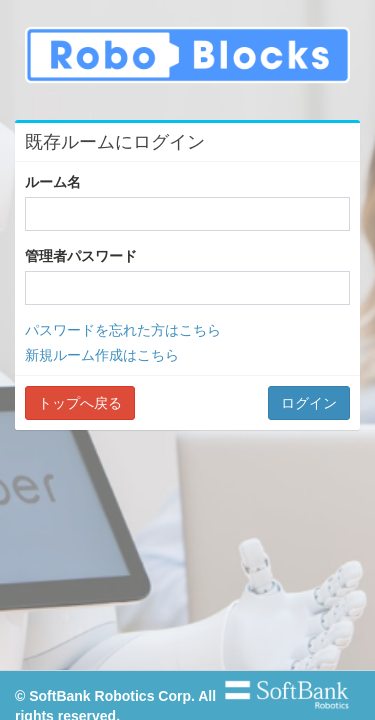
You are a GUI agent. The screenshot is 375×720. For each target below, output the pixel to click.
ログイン (309, 403)
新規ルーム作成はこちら (102, 355)
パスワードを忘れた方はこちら (123, 330)
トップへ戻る (80, 403)
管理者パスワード (81, 256)
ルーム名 (53, 182)
